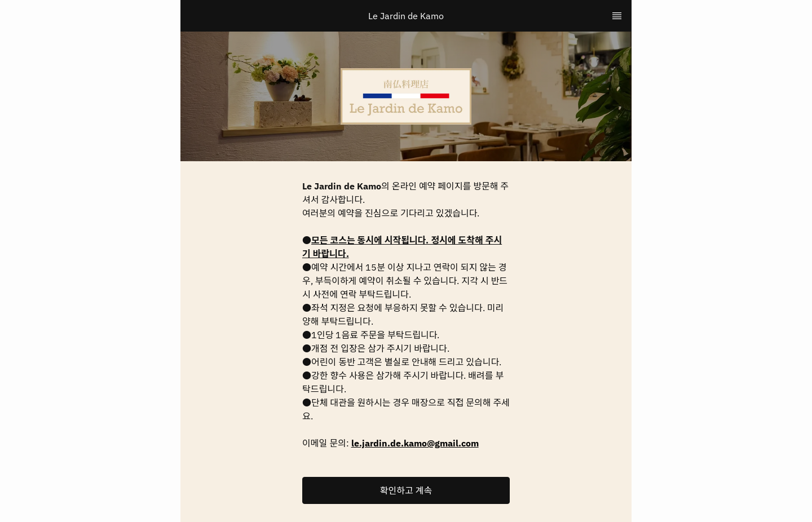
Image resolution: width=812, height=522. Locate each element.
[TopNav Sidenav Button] (617, 16)
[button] (406, 490)
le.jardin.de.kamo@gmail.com (415, 443)
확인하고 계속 (406, 490)
